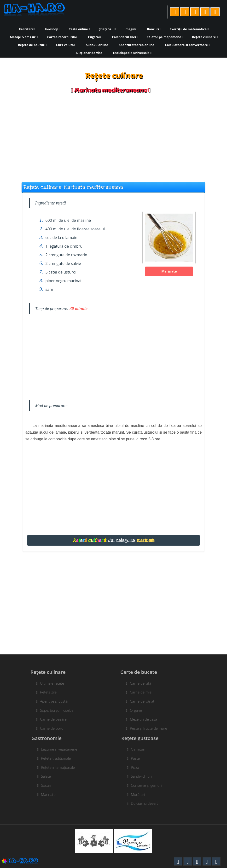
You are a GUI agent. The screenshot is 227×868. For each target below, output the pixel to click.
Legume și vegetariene (62, 749)
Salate (49, 776)
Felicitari (27, 29)
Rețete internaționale (61, 767)
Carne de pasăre (51, 719)
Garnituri (141, 749)
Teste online (79, 29)
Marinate (169, 271)
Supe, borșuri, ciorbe (54, 710)
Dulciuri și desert (147, 803)
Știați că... (107, 29)
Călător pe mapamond (165, 37)
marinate (146, 540)
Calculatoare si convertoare (187, 45)
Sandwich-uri (144, 776)
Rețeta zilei (46, 692)
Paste (138, 758)
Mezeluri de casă (141, 719)
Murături (141, 794)
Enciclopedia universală (132, 53)
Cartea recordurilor (63, 37)
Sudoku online (98, 45)
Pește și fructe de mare (146, 728)
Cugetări (96, 37)
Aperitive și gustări (52, 701)
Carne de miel (138, 692)
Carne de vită (138, 683)
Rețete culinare (205, 37)
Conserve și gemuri (149, 785)
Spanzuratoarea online (138, 45)
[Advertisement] (113, 134)
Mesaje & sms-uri (24, 37)
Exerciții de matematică (189, 29)
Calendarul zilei (125, 37)
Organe (133, 710)
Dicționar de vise (90, 53)
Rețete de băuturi (33, 45)
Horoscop (52, 29)
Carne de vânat (140, 701)
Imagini (131, 29)
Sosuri (49, 785)
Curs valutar (67, 45)
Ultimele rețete (49, 683)
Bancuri (154, 29)
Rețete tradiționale (58, 758)
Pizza (138, 767)
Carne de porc (49, 728)
